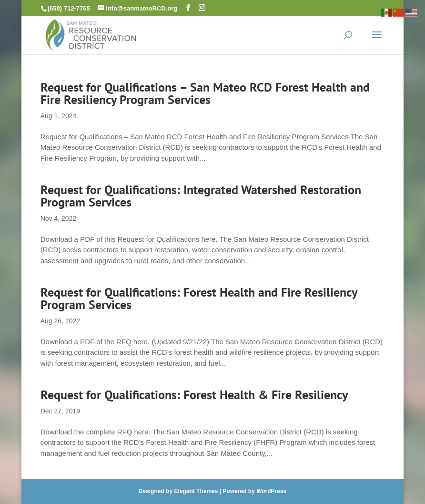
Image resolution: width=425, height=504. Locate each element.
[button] (188, 8)
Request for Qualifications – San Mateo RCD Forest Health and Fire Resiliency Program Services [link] (205, 93)
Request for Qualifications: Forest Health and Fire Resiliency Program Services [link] (199, 298)
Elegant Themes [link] (196, 491)
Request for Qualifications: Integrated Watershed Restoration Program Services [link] (201, 196)
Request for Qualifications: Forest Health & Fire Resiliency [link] (194, 395)
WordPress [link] (271, 491)
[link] (91, 34)
